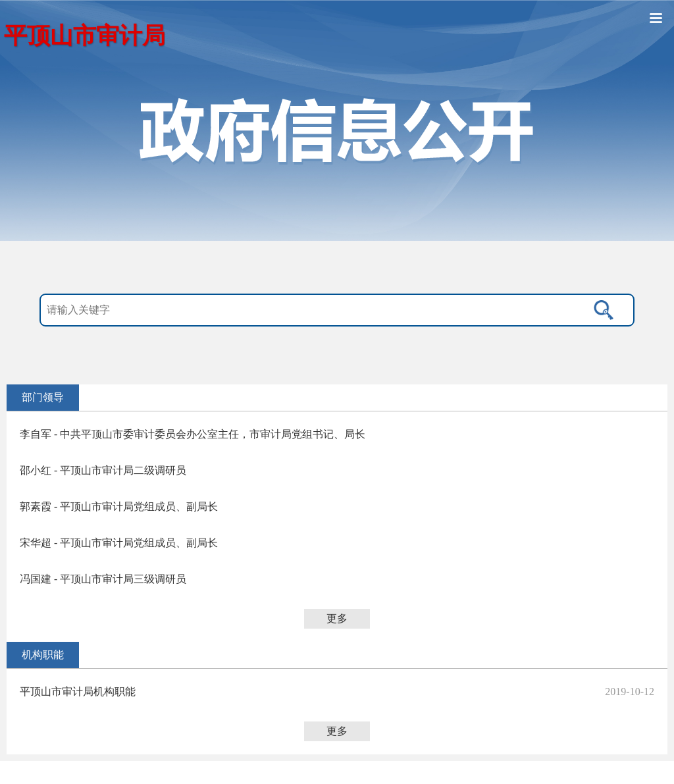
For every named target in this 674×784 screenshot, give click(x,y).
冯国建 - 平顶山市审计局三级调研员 (103, 579)
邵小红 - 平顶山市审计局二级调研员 (103, 470)
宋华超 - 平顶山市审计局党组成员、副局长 (119, 543)
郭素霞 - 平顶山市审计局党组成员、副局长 (119, 507)
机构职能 (43, 655)
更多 (337, 618)
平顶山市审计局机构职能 (78, 692)
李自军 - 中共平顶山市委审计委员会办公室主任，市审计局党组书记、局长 (193, 434)
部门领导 (43, 397)
